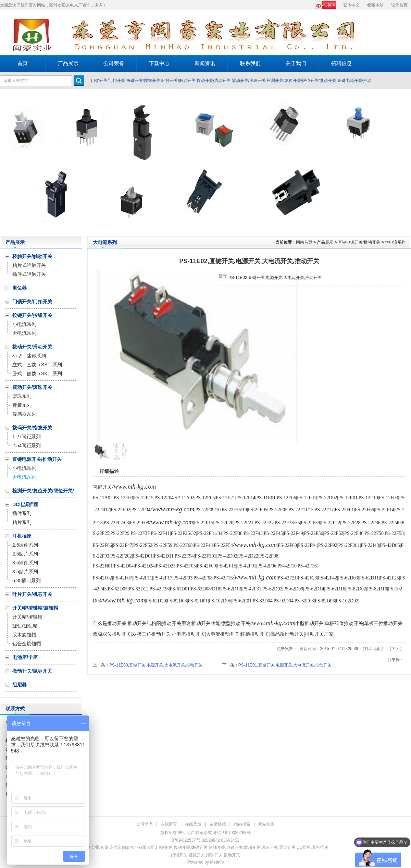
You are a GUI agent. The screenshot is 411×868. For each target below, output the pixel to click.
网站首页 (304, 242)
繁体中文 (351, 5)
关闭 (396, 649)
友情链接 (218, 824)
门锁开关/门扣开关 (108, 81)
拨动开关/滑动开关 (214, 81)
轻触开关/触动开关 (178, 81)
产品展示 (325, 242)
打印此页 (373, 649)
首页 (23, 63)
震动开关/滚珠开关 (249, 81)
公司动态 (145, 824)
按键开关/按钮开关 (143, 81)
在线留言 (169, 824)
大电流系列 (395, 242)
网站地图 (266, 824)
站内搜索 (242, 824)
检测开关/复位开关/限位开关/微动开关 (301, 81)
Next (404, 163)
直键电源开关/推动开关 (359, 242)
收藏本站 (375, 5)
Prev (7, 163)
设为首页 (399, 5)
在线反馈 (193, 824)
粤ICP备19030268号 (232, 833)
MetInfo (217, 862)
